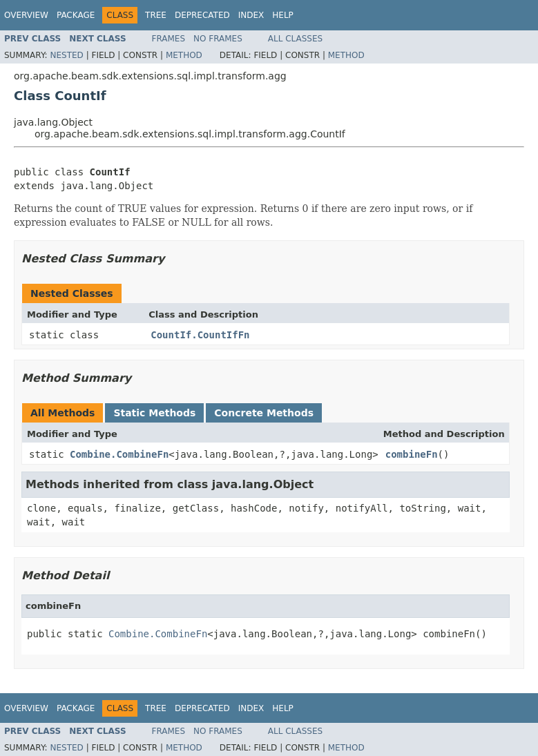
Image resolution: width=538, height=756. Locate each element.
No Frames (218, 39)
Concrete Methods (264, 413)
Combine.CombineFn (119, 454)
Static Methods (154, 413)
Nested (66, 55)
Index (251, 15)
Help (283, 15)
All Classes (295, 39)
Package (76, 15)
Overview (26, 15)
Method (184, 55)
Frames (169, 39)
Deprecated (202, 15)
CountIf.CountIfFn (200, 335)
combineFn (412, 454)
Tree (156, 15)
